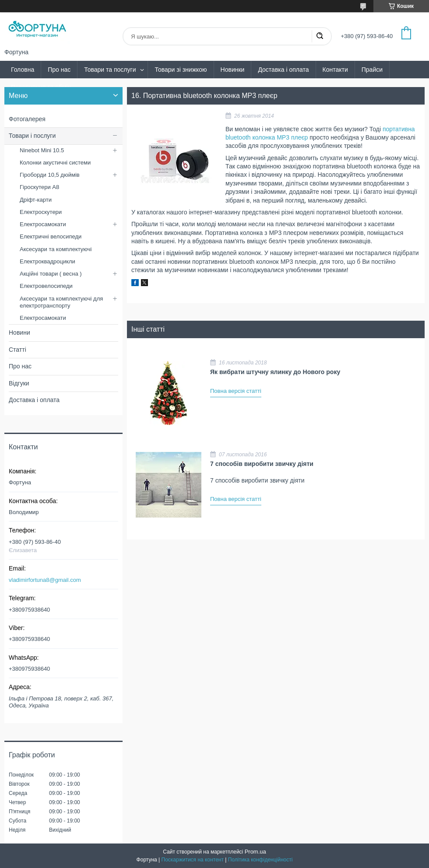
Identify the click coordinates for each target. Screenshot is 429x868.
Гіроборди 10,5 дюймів (50, 175)
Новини (19, 332)
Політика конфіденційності (260, 860)
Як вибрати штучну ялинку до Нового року (275, 372)
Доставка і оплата (283, 70)
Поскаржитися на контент (193, 860)
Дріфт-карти (36, 200)
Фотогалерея (27, 119)
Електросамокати (43, 224)
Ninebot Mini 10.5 (42, 150)
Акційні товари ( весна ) (51, 274)
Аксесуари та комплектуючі (56, 249)
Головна (23, 70)
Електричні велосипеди (51, 236)
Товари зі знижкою (181, 70)
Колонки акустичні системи (55, 163)
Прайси (372, 70)
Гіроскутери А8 (39, 187)
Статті (18, 350)
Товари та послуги (110, 70)
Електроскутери (41, 212)
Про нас (59, 70)
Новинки (233, 70)
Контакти (335, 70)
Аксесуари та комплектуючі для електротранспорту (61, 302)
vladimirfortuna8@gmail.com (45, 580)
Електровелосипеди (46, 286)
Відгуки (19, 383)
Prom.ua (255, 852)
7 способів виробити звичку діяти (262, 464)
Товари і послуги (32, 136)
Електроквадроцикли (47, 261)
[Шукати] (320, 36)
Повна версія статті (236, 391)
